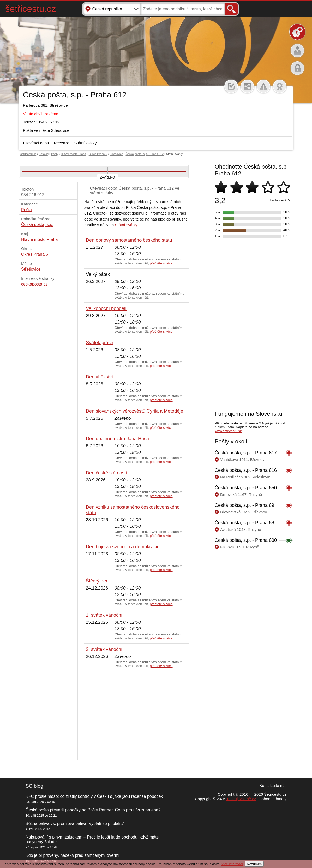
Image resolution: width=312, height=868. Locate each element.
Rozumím (254, 864)
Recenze (61, 143)
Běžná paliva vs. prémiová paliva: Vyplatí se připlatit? (75, 824)
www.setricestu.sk (228, 431)
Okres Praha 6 (98, 154)
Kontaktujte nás (273, 785)
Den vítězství (99, 377)
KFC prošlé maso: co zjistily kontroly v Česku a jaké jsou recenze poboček (94, 796)
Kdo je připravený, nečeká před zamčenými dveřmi (72, 855)
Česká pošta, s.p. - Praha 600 (246, 540)
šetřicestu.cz (31, 9)
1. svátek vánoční (104, 615)
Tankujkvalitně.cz (241, 799)
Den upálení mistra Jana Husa (117, 439)
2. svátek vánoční (104, 649)
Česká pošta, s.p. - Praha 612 (145, 154)
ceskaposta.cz (34, 284)
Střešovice (116, 154)
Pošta (26, 210)
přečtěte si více (161, 263)
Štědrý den (97, 581)
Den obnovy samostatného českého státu (129, 240)
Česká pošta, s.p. (37, 225)
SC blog (34, 786)
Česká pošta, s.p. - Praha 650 (246, 488)
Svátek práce (100, 343)
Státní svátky (86, 143)
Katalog (44, 154)
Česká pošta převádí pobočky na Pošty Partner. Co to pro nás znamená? (93, 810)
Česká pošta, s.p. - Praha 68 (244, 523)
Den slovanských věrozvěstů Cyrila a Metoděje (134, 411)
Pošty (55, 154)
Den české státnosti (106, 473)
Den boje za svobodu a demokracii (122, 547)
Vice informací (232, 864)
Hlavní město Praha (73, 154)
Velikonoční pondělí (106, 308)
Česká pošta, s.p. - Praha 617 (246, 453)
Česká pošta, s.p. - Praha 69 (244, 505)
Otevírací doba (36, 143)
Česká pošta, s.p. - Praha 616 (246, 470)
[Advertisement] (136, 714)
